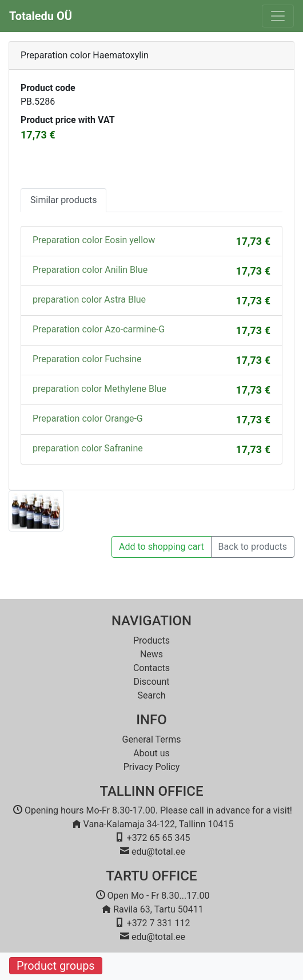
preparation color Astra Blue (89, 299)
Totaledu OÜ (41, 16)
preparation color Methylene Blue (99, 389)
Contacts (151, 668)
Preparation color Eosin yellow (94, 240)
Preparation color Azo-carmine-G (99, 329)
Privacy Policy (152, 767)
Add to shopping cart (162, 547)
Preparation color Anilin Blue (90, 270)
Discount (151, 682)
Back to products (253, 547)
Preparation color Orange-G (88, 418)
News (151, 654)
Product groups (56, 966)
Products (151, 640)
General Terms (151, 739)
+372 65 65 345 (159, 838)
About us (151, 753)
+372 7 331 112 (159, 923)
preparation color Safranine (88, 448)
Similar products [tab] (63, 200)
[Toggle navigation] (278, 16)
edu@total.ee (158, 852)
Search (151, 695)
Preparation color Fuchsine (87, 359)
